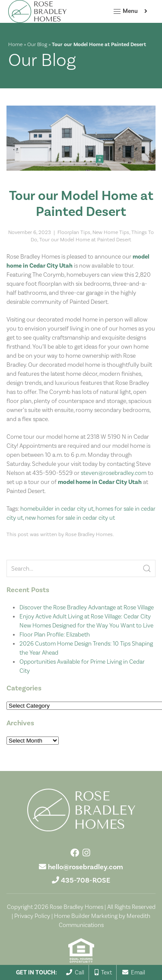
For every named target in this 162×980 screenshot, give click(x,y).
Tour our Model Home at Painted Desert (85, 240)
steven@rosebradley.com (114, 473)
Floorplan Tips (74, 232)
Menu (125, 12)
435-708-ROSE (86, 880)
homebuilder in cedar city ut (57, 509)
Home (15, 44)
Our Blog (37, 44)
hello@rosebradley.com (86, 867)
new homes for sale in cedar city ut (70, 518)
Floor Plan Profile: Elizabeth (55, 634)
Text (103, 972)
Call (75, 972)
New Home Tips (111, 232)
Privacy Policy (32, 916)
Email (134, 972)
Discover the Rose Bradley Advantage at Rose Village (87, 607)
